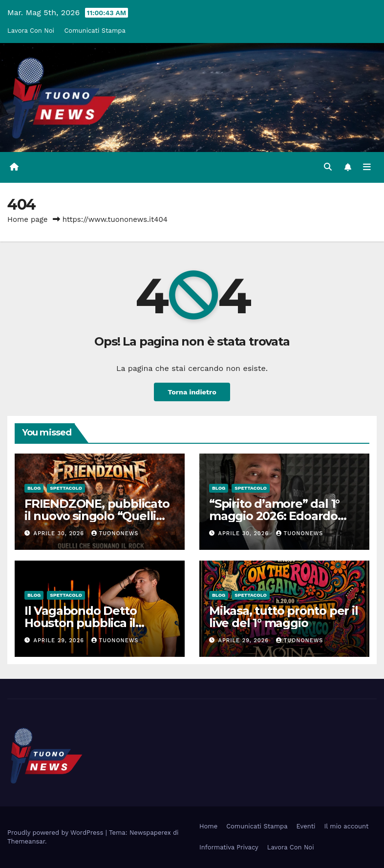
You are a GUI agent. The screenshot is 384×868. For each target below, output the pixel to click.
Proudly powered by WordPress (56, 833)
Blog (34, 488)
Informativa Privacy (229, 847)
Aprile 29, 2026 (60, 640)
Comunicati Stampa (95, 31)
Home (208, 826)
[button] (328, 167)
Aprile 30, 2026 (60, 533)
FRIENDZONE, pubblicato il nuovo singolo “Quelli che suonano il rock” (97, 516)
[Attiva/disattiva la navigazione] (367, 167)
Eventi (306, 826)
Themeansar (26, 841)
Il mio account (347, 826)
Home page (28, 219)
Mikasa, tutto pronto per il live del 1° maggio (284, 617)
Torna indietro (192, 392)
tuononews (115, 533)
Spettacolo (66, 488)
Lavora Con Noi (31, 31)
